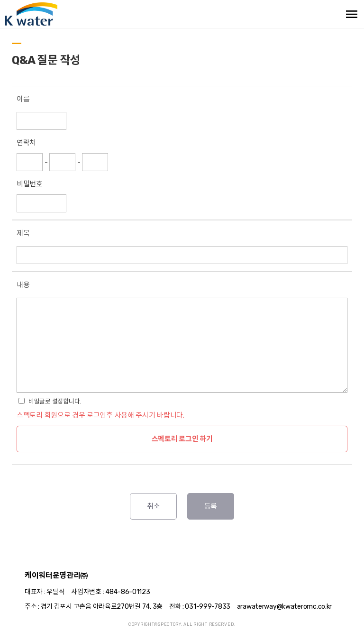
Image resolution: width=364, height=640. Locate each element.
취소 (153, 506)
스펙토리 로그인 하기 (182, 439)
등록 (211, 506)
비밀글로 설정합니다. (55, 401)
